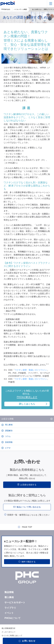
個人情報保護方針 (8, 628)
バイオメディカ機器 (20, 9)
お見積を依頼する (28, 485)
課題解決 (8, 431)
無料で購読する (29, 562)
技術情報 (8, 442)
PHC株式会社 (6, 9)
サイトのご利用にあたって (12, 636)
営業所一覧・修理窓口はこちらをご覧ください (28, 515)
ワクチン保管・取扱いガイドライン (31, 370)
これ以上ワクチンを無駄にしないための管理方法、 (27, 398)
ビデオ (8, 448)
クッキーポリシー (8, 632)
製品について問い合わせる (29, 507)
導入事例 (8, 425)
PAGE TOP (27, 527)
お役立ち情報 (7, 419)
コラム (8, 436)
